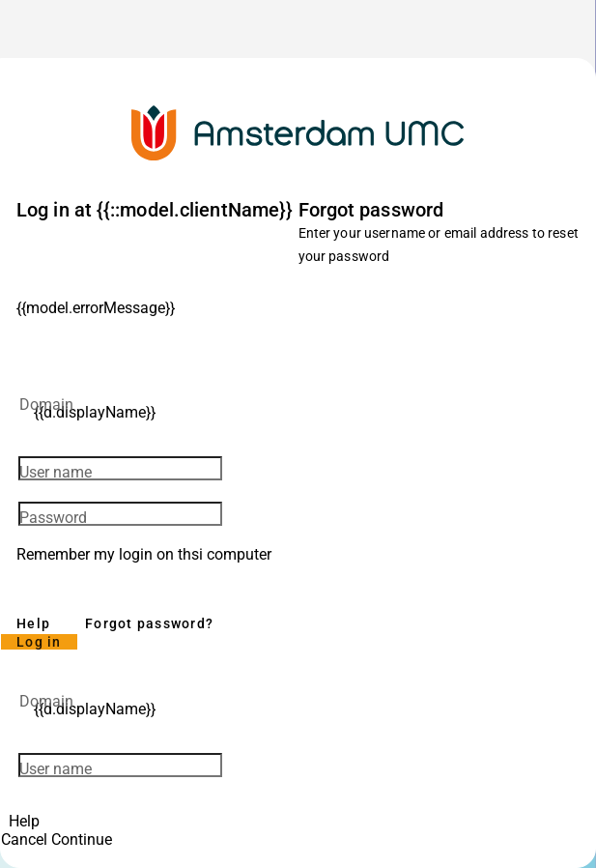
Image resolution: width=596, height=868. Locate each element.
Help (33, 623)
